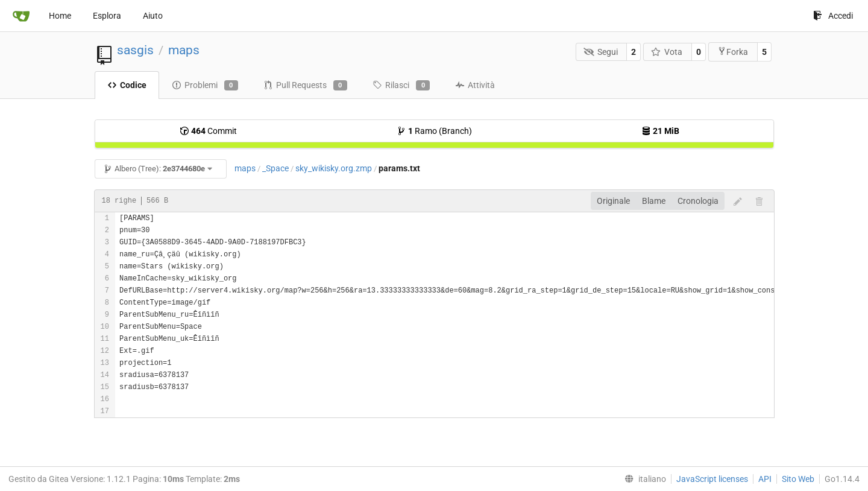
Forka (733, 52)
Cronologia (698, 201)
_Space (275, 168)
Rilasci (401, 86)
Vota (667, 52)
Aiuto (153, 16)
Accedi (833, 16)
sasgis (135, 50)
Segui (601, 52)
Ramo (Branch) (434, 131)
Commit (208, 131)
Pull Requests (305, 86)
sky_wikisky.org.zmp (334, 168)
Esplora (107, 16)
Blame (654, 201)
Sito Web (798, 479)
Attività (475, 85)
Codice (127, 85)
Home (60, 16)
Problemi (205, 86)
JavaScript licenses (712, 479)
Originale (613, 201)
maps (184, 50)
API (765, 479)
